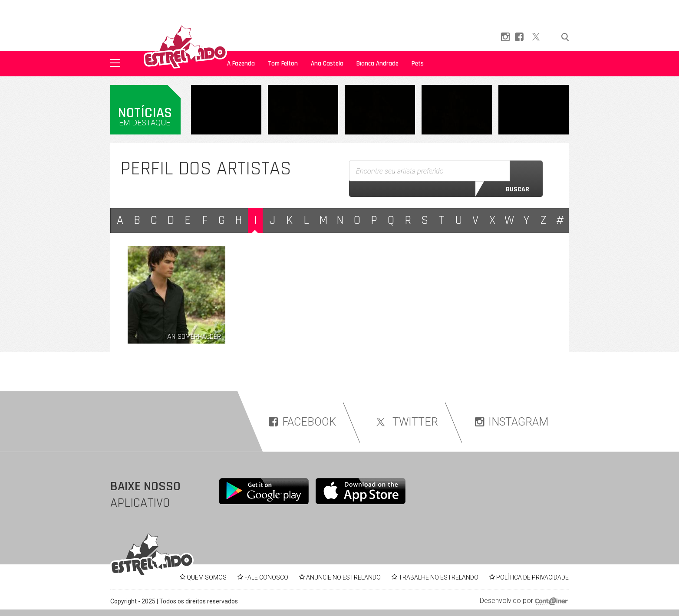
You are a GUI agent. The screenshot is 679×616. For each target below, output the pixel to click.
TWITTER (405, 422)
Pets (418, 64)
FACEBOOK (302, 422)
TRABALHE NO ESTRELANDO (438, 577)
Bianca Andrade (377, 64)
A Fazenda (241, 64)
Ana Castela (327, 64)
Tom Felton (283, 64)
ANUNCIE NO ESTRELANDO (343, 577)
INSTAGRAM (512, 422)
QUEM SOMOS (207, 577)
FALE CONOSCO (266, 577)
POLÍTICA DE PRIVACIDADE (532, 577)
